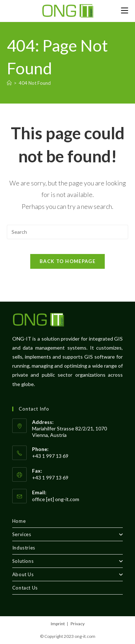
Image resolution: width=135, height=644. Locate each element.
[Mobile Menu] (125, 11)
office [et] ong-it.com (56, 499)
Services (68, 534)
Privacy (78, 624)
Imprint (58, 624)
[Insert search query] (68, 232)
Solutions (68, 561)
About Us (68, 574)
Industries (24, 548)
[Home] (9, 83)
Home (19, 521)
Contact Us (25, 588)
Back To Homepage (67, 261)
